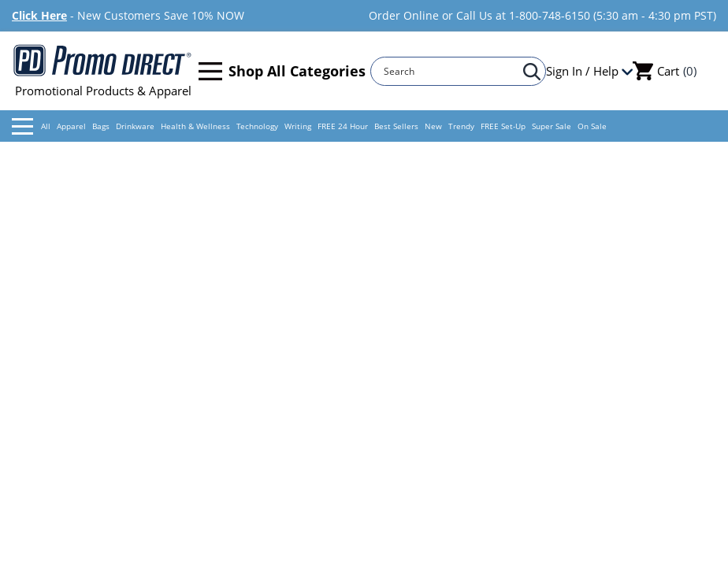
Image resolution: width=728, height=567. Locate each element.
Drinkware (135, 126)
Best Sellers (396, 126)
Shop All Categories (282, 71)
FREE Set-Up (503, 126)
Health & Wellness (195, 126)
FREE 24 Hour (343, 126)
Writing (298, 126)
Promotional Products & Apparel (103, 71)
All (31, 126)
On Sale (592, 126)
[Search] (451, 71)
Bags (101, 126)
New (433, 126)
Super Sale (552, 126)
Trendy (461, 126)
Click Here (39, 15)
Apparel (71, 126)
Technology (257, 126)
